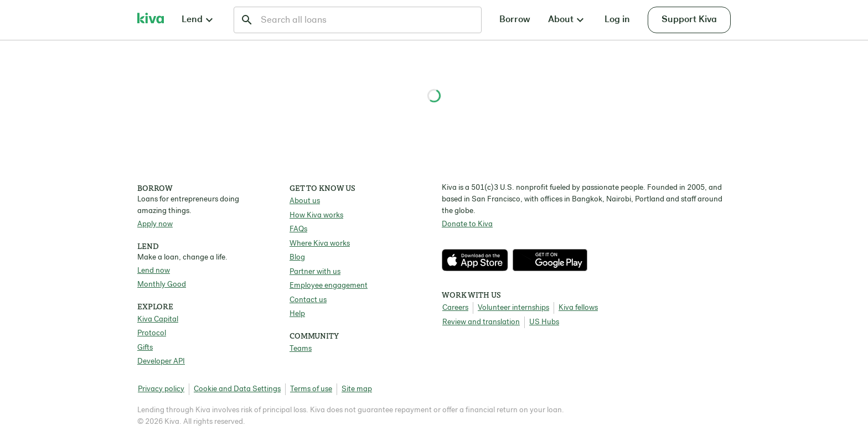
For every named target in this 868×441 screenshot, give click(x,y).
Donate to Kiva (467, 224)
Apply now (155, 224)
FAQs (298, 229)
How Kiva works (316, 216)
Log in (617, 20)
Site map (357, 389)
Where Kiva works (320, 244)
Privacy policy (161, 389)
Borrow (515, 20)
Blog (297, 258)
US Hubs (544, 322)
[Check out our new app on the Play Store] (550, 260)
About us (305, 201)
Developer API (161, 362)
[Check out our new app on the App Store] (477, 260)
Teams (301, 349)
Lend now (154, 271)
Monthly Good (162, 285)
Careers (455, 308)
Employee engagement (329, 286)
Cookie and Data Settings (237, 389)
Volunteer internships (513, 308)
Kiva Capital (158, 320)
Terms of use (311, 389)
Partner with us (315, 272)
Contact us (308, 300)
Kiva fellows (578, 308)
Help (297, 314)
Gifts (145, 348)
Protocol (152, 333)
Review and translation (481, 322)
